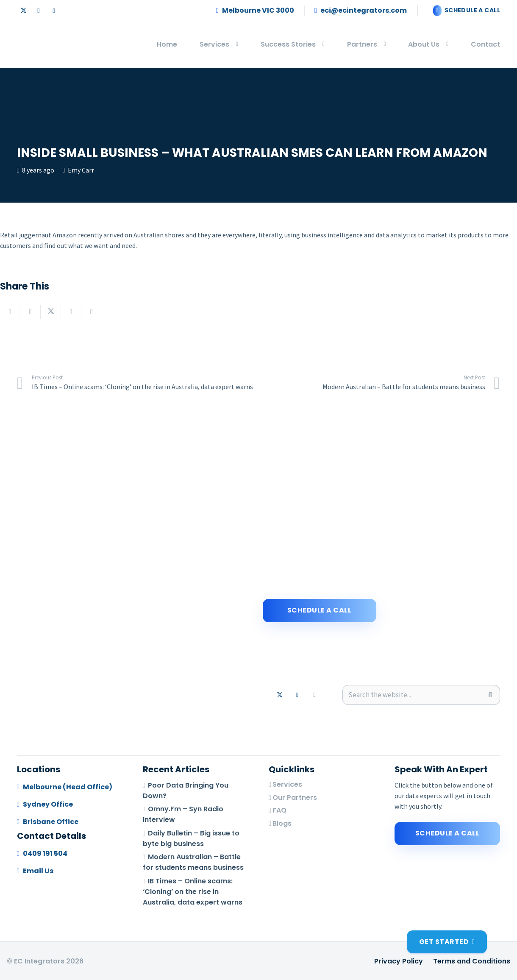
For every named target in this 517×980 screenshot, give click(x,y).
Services (287, 784)
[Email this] (10, 312)
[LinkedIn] (39, 11)
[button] (234, 45)
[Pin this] (92, 312)
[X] (23, 11)
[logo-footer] (26, 45)
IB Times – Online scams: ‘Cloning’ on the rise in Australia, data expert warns (193, 892)
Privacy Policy (399, 961)
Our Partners (295, 798)
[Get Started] (447, 942)
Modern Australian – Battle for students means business (193, 863)
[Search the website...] (421, 695)
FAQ (279, 810)
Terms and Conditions (472, 961)
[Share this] (31, 312)
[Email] (54, 11)
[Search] (490, 695)
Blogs (282, 823)
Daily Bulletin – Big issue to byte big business (191, 838)
